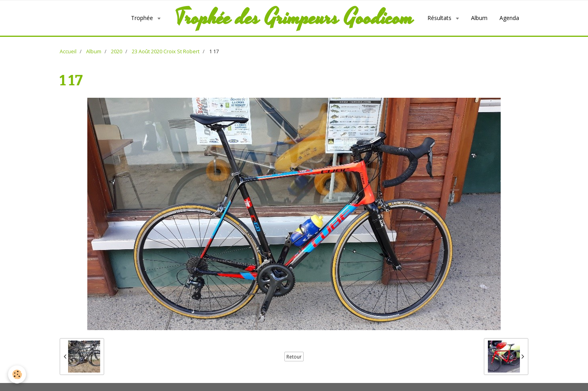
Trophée (143, 18)
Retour (294, 357)
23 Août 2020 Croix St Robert (166, 51)
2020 (117, 51)
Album (479, 18)
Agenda (509, 18)
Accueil (68, 51)
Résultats (440, 18)
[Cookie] (17, 374)
